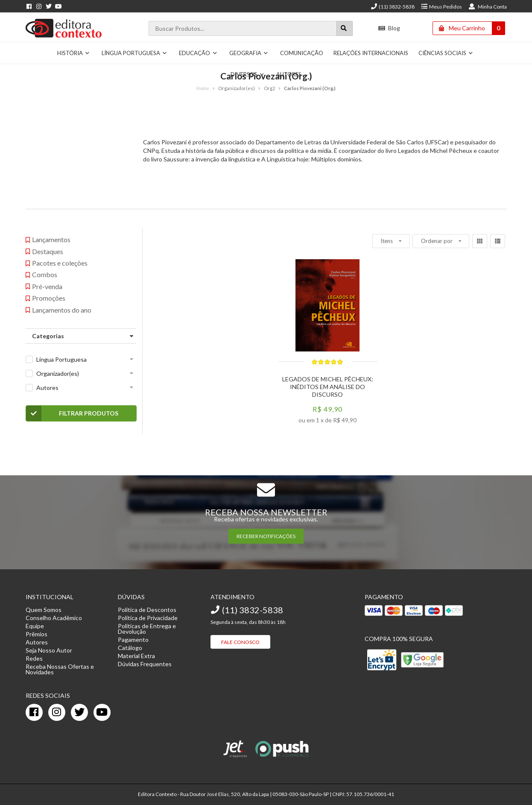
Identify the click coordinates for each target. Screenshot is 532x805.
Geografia (249, 53)
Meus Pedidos (441, 7)
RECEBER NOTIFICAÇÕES (266, 536)
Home (203, 88)
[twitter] (79, 712)
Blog (389, 28)
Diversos (248, 74)
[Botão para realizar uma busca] (345, 28)
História (74, 53)
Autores (289, 74)
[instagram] (57, 712)
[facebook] (34, 712)
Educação (198, 53)
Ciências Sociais (446, 53)
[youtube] (102, 712)
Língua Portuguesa (134, 53)
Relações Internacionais (371, 53)
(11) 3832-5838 (392, 7)
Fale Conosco (240, 642)
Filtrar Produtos (72, 413)
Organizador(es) (58, 373)
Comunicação (302, 53)
